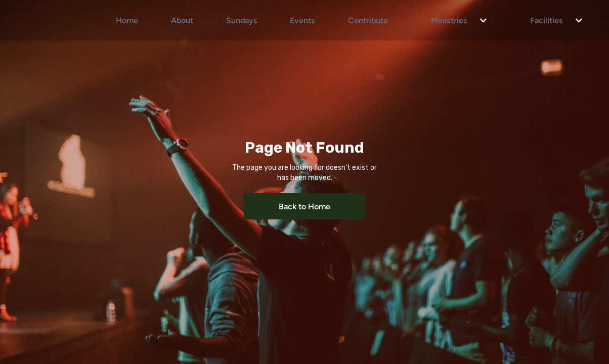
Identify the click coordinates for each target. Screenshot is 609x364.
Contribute (368, 20)
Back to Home (304, 206)
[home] (54, 20)
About (182, 20)
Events (302, 20)
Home (127, 20)
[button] (454, 20)
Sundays (242, 20)
